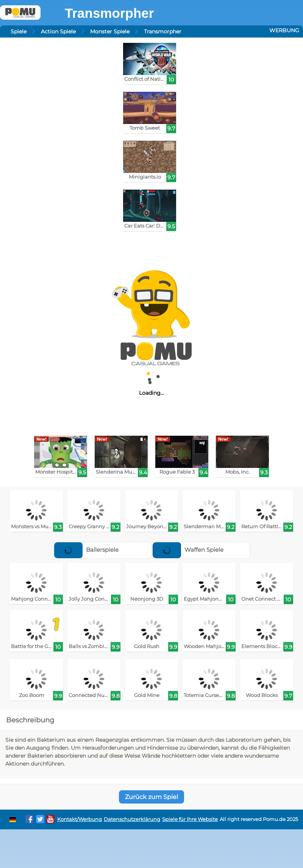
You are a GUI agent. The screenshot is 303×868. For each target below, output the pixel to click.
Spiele (19, 31)
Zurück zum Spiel (151, 797)
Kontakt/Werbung (80, 819)
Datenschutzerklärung (132, 819)
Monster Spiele (110, 31)
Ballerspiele (86, 550)
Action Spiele (58, 31)
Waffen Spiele (188, 550)
